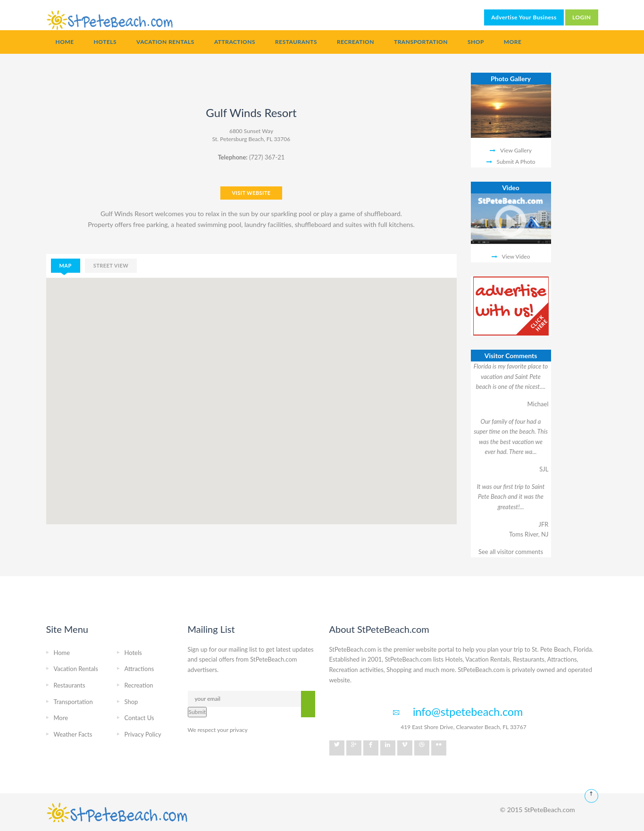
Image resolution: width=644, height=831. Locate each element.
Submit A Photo (516, 162)
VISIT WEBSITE (251, 193)
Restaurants (296, 42)
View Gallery (516, 150)
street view (111, 265)
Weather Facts (73, 734)
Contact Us (139, 718)
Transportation (421, 42)
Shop (476, 42)
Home (65, 42)
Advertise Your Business (524, 17)
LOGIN (582, 17)
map (66, 265)
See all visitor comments (511, 552)
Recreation (355, 42)
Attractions (235, 42)
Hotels (105, 42)
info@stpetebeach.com (468, 712)
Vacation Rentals (165, 42)
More (513, 42)
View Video (516, 256)
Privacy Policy (143, 734)
